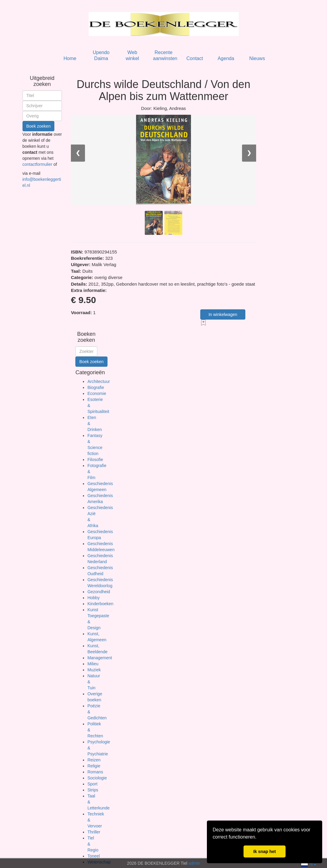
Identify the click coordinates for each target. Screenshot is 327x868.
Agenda (226, 58)
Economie (97, 393)
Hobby (93, 598)
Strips (93, 790)
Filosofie (95, 460)
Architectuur (99, 381)
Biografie (96, 387)
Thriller (94, 832)
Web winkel (132, 55)
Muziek (94, 670)
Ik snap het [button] (264, 851)
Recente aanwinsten (165, 55)
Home (70, 58)
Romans (95, 772)
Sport (92, 784)
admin (194, 863)
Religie (94, 766)
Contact (195, 58)
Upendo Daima (101, 55)
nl (309, 864)
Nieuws (257, 58)
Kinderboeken (100, 604)
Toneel (94, 856)
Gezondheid (99, 592)
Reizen (94, 760)
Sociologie (97, 778)
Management (100, 658)
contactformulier (38, 164)
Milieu (93, 664)
